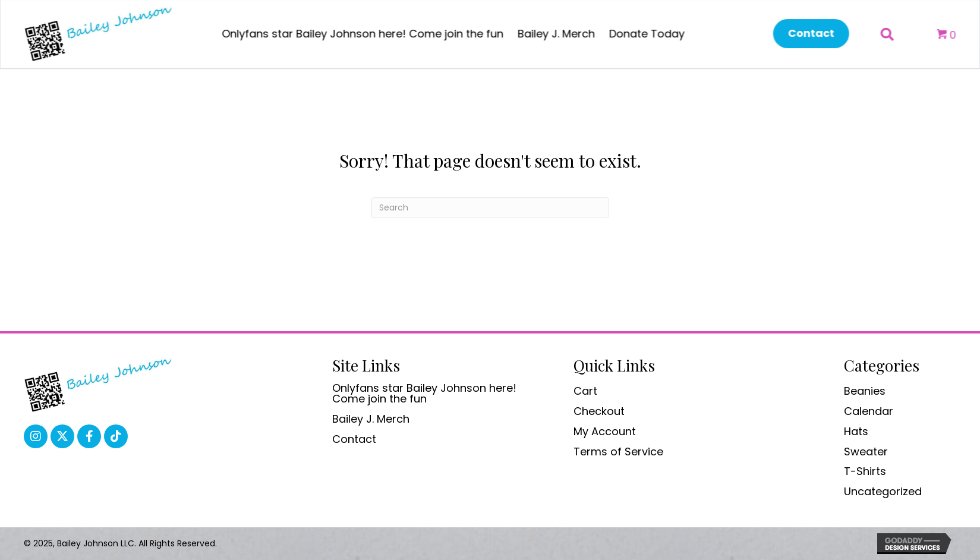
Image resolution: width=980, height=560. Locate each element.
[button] (805, 34)
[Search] (490, 208)
